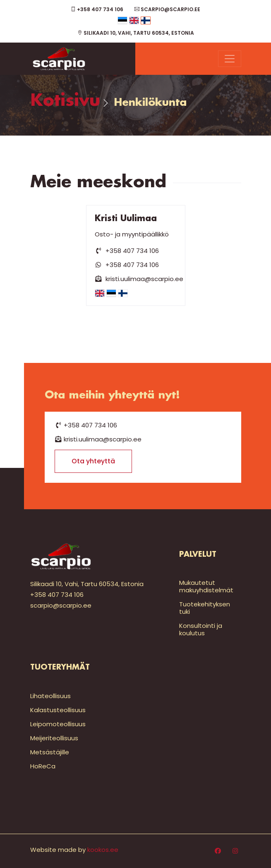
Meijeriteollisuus (54, 738)
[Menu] (230, 59)
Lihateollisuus (50, 696)
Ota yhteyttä (93, 461)
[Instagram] (235, 851)
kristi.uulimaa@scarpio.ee (139, 279)
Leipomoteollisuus (58, 724)
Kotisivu (65, 101)
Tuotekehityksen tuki (205, 608)
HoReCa (43, 766)
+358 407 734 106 (97, 9)
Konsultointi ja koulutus (201, 629)
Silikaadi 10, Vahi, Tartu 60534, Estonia (136, 33)
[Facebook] (218, 851)
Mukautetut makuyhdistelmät (206, 586)
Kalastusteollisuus (58, 710)
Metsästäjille (50, 752)
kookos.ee (103, 850)
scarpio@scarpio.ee (167, 9)
